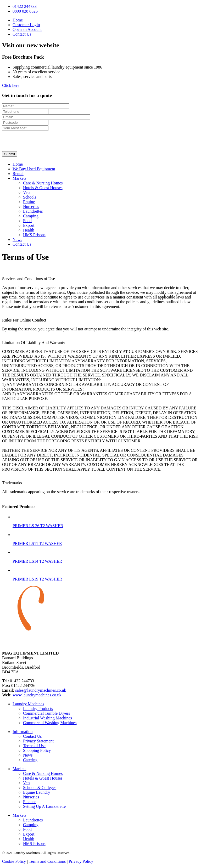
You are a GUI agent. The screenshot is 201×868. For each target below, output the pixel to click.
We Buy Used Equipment (34, 169)
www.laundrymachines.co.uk (37, 695)
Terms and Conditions (47, 861)
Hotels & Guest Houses (43, 188)
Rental (18, 174)
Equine (29, 202)
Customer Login (26, 25)
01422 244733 (25, 6)
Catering (30, 760)
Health (29, 230)
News (17, 239)
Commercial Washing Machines (50, 723)
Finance (30, 802)
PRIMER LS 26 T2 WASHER (38, 526)
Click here (11, 85)
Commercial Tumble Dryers (47, 713)
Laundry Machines (28, 704)
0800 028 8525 (25, 11)
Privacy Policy (81, 861)
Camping (31, 216)
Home (18, 20)
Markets (19, 178)
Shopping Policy (37, 750)
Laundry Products (38, 709)
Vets (27, 192)
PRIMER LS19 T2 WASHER (37, 579)
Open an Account (27, 29)
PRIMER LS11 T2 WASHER (37, 543)
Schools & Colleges (40, 788)
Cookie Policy (14, 861)
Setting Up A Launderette (44, 806)
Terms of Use (34, 746)
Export (29, 225)
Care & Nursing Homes (43, 183)
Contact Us (22, 34)
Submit (10, 154)
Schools (30, 197)
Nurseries (31, 207)
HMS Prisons (34, 235)
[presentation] (42, 141)
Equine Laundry (37, 792)
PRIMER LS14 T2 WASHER (37, 561)
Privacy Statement (38, 741)
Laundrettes (33, 211)
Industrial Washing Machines (48, 718)
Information (23, 732)
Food (27, 221)
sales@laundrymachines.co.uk (41, 690)
